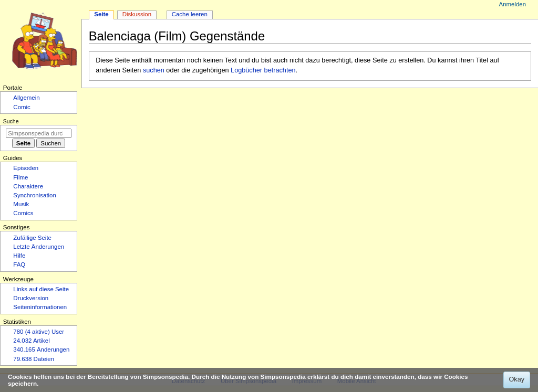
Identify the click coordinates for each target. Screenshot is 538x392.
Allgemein (26, 98)
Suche (11, 121)
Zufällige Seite (32, 238)
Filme (20, 177)
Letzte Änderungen (39, 247)
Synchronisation (35, 195)
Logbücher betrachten (263, 70)
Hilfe (19, 256)
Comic (22, 107)
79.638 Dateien (34, 359)
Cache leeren (190, 14)
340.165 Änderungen (41, 349)
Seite (101, 14)
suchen (154, 70)
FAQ (19, 264)
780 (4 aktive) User (39, 332)
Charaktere (28, 186)
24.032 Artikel (31, 341)
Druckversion (31, 298)
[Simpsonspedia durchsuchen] (39, 133)
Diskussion (137, 14)
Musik (21, 204)
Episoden (26, 168)
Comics (23, 213)
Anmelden (513, 4)
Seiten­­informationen (40, 307)
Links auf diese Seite (41, 289)
